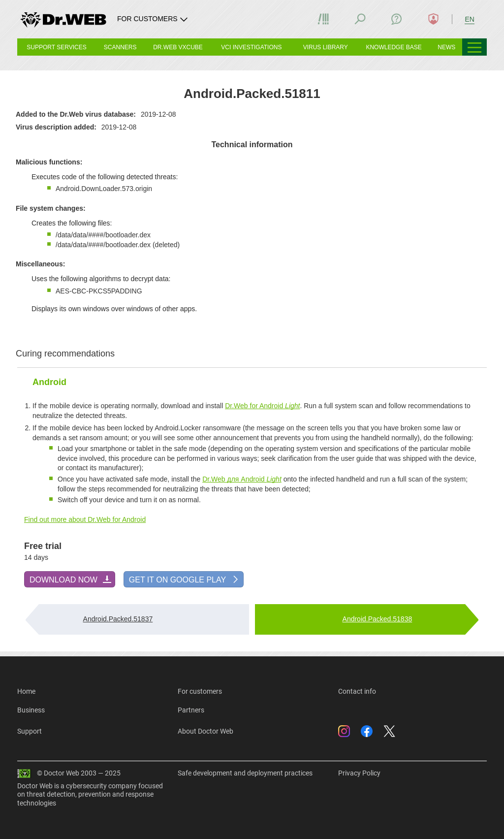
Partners (191, 710)
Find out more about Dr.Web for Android (85, 519)
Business (31, 710)
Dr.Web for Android (262, 406)
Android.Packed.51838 (378, 619)
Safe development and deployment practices (245, 773)
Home (26, 691)
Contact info (357, 691)
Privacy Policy (359, 773)
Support (30, 731)
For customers (200, 691)
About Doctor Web (205, 731)
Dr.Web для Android (242, 479)
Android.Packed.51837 (118, 619)
